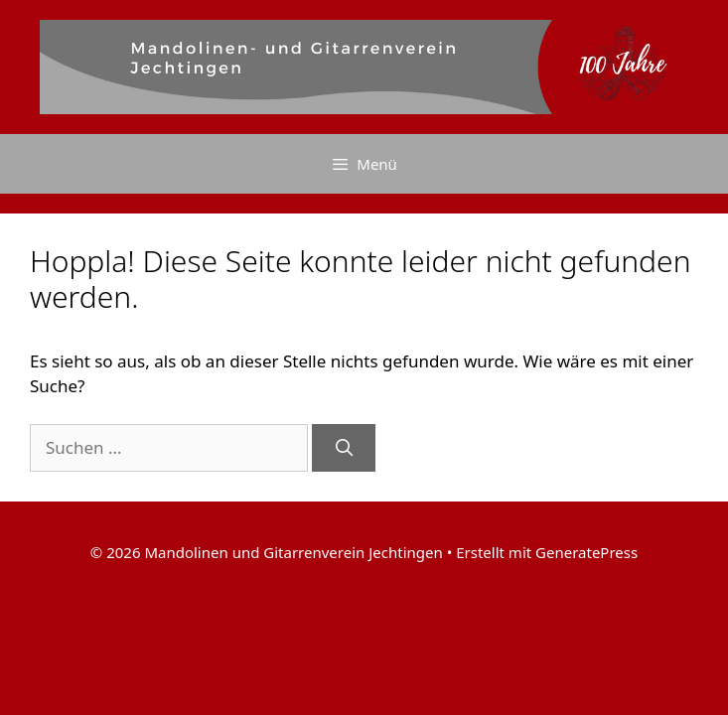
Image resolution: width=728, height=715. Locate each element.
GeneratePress (586, 552)
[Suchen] (344, 448)
